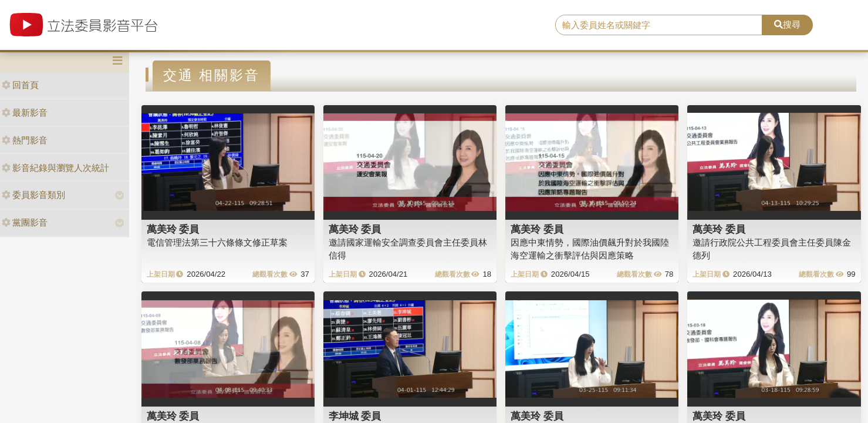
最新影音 (25, 113)
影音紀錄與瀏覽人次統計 (55, 168)
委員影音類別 (33, 195)
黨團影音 (25, 222)
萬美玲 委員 (173, 229)
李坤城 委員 (355, 416)
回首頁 (20, 85)
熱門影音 (25, 140)
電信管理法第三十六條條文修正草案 (217, 242)
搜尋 (787, 24)
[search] (659, 25)
